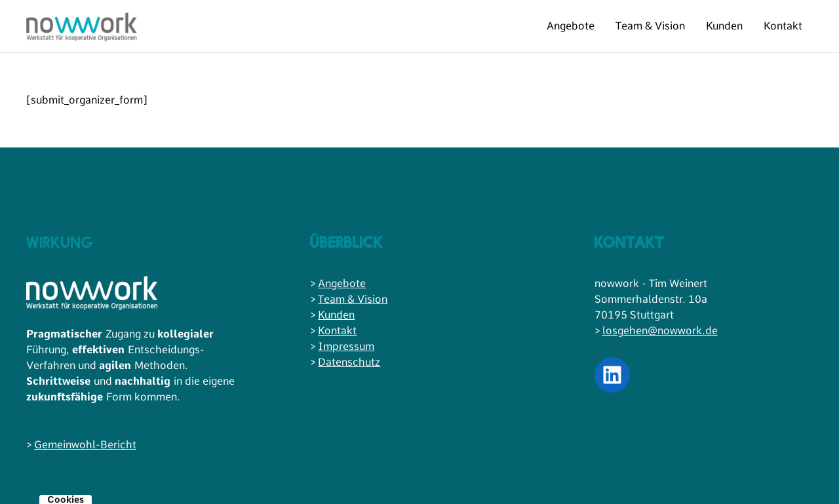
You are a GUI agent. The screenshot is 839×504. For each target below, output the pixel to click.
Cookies (66, 499)
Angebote (571, 26)
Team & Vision (650, 26)
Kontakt (783, 26)
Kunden (724, 26)
